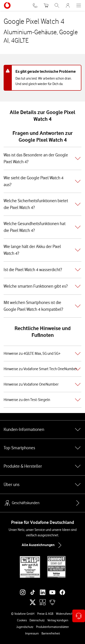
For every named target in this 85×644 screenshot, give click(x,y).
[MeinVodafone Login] (68, 5)
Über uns (42, 485)
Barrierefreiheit (51, 633)
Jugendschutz (25, 627)
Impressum (32, 633)
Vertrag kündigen (58, 620)
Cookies (22, 620)
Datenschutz (37, 620)
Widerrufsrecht (65, 614)
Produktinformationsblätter (52, 627)
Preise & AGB (45, 614)
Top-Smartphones (42, 448)
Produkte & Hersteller (42, 466)
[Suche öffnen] (57, 5)
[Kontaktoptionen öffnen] (79, 616)
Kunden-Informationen (42, 430)
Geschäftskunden (22, 503)
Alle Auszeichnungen (43, 545)
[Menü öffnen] (79, 5)
